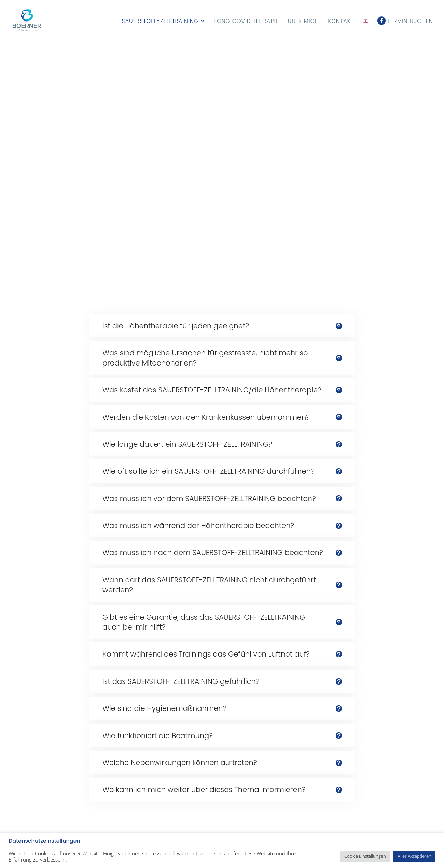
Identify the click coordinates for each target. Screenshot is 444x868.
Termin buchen (410, 22)
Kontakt (341, 22)
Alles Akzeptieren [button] (414, 856)
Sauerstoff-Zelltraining (160, 22)
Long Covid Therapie (246, 22)
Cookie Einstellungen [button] (365, 856)
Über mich (303, 22)
